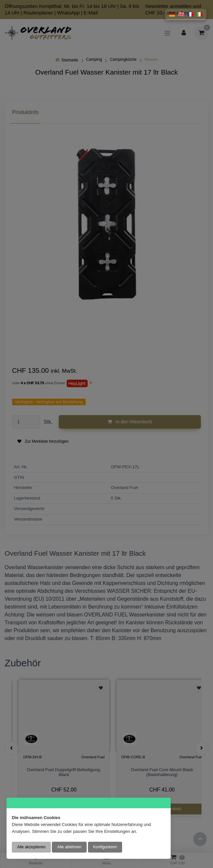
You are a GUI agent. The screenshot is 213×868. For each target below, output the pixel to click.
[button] (172, 14)
